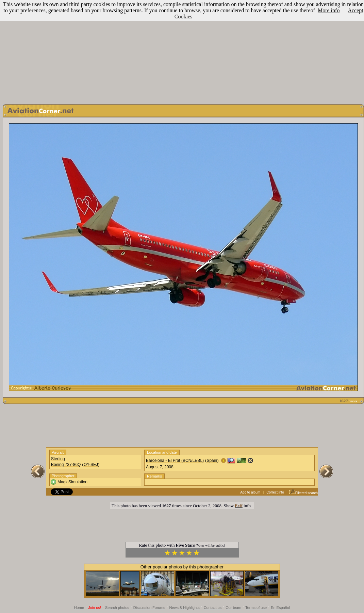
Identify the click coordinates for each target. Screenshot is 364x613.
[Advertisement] (182, 50)
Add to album (250, 492)
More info (329, 10)
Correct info (275, 492)
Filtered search (303, 493)
